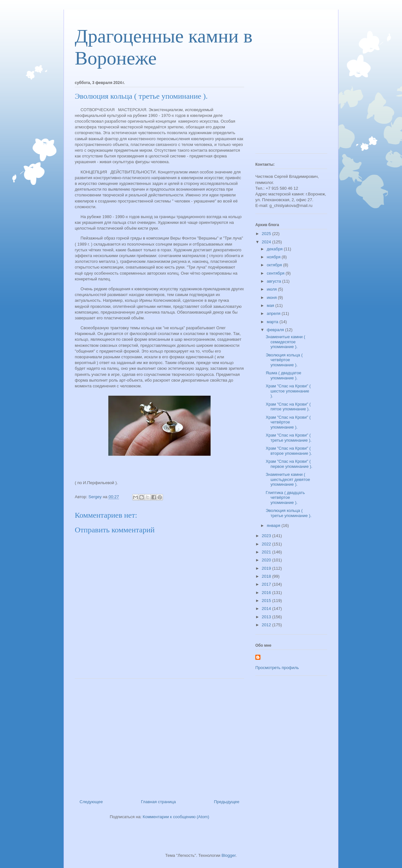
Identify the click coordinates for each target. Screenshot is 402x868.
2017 (267, 584)
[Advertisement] (159, 736)
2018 (267, 576)
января (274, 525)
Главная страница (158, 802)
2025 (267, 234)
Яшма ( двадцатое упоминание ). (283, 375)
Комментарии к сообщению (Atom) (176, 817)
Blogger (228, 855)
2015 (267, 601)
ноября (274, 257)
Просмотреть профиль (277, 668)
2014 (267, 609)
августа (274, 281)
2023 (267, 536)
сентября (276, 273)
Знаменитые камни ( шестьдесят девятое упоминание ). (288, 479)
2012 (267, 625)
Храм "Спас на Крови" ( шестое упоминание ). (288, 391)
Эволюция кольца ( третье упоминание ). (288, 513)
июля (272, 289)
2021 (267, 552)
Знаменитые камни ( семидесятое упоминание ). (285, 342)
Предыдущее (227, 802)
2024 (267, 242)
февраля (276, 330)
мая (271, 305)
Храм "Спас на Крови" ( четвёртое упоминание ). (288, 422)
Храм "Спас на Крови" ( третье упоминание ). (288, 438)
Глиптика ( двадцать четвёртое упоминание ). (285, 498)
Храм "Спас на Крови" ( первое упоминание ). (289, 464)
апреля (274, 313)
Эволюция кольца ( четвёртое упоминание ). (284, 360)
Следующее (91, 802)
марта (273, 322)
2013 (267, 617)
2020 (267, 560)
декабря (275, 249)
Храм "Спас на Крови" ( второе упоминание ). (289, 451)
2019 (267, 568)
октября (275, 265)
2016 (267, 593)
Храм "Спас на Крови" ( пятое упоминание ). (288, 407)
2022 (267, 544)
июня (272, 297)
